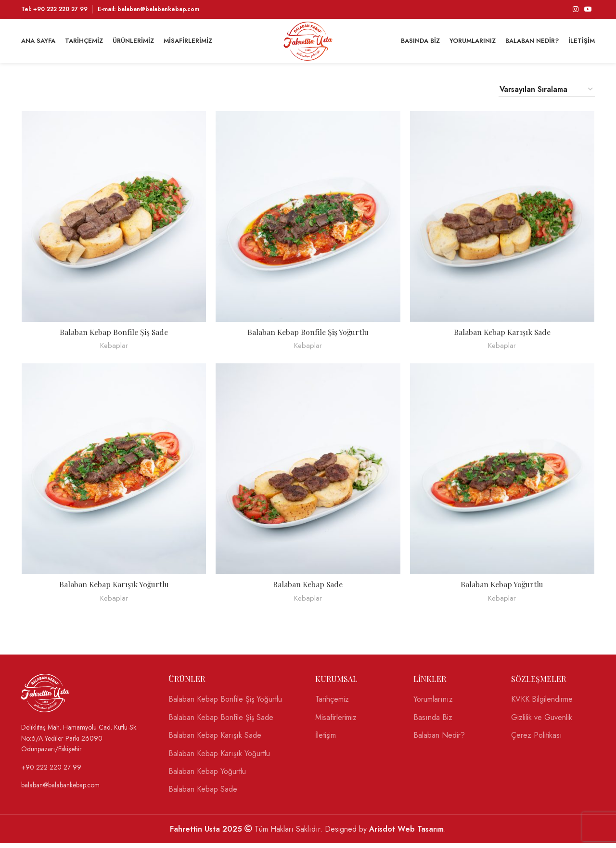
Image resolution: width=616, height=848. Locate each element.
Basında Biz (433, 722)
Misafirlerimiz (336, 722)
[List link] (88, 743)
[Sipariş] (547, 94)
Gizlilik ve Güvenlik (542, 722)
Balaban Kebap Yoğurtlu (503, 589)
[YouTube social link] (588, 10)
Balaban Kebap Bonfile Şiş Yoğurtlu (308, 337)
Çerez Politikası (537, 741)
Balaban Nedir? (439, 741)
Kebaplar (114, 350)
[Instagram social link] (576, 10)
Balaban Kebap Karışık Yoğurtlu (114, 589)
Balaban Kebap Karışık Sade (502, 337)
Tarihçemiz (332, 705)
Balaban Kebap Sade (308, 589)
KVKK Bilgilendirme (542, 705)
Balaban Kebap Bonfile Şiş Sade (114, 337)
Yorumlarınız (433, 705)
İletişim (326, 741)
